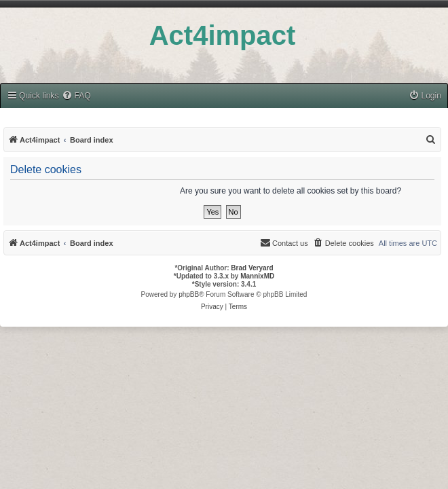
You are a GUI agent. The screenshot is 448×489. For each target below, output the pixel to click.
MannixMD (257, 276)
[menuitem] (76, 96)
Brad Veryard (252, 268)
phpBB (189, 294)
